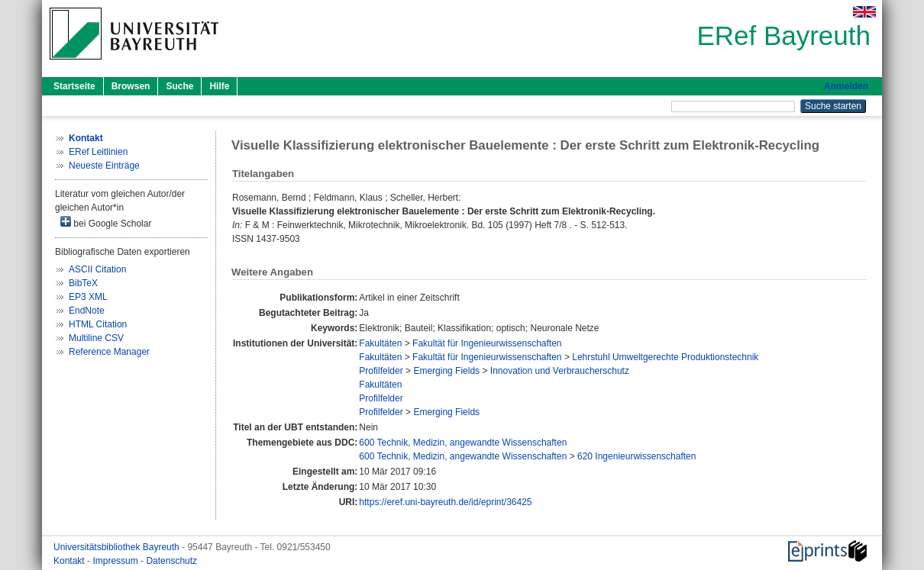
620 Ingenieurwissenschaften (636, 456)
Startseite (74, 86)
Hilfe (219, 86)
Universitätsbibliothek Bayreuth (118, 547)
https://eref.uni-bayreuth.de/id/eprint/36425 (445, 502)
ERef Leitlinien (98, 152)
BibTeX (83, 283)
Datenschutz (171, 561)
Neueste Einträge (104, 166)
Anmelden (846, 86)
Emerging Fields (446, 371)
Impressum (116, 561)
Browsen (131, 86)
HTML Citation (98, 324)
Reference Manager (109, 352)
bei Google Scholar (106, 222)
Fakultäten (380, 343)
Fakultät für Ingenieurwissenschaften (487, 343)
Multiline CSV (96, 338)
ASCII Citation (97, 269)
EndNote (87, 311)
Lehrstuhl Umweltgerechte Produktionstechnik (665, 357)
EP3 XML (88, 297)
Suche (179, 86)
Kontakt (70, 561)
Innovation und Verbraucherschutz (560, 371)
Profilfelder (381, 371)
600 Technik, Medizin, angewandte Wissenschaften (463, 443)
